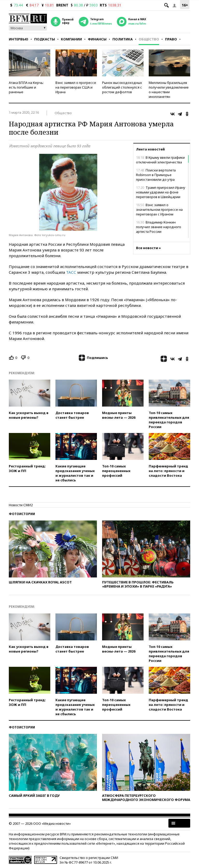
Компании (71, 39)
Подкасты (45, 39)
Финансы (97, 39)
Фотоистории (22, 514)
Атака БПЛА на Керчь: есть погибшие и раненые (26, 87)
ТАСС (71, 272)
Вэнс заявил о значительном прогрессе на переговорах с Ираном (159, 209)
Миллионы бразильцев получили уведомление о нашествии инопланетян (169, 90)
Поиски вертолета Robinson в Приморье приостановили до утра (156, 175)
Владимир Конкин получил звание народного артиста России (159, 227)
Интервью (19, 39)
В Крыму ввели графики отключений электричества (160, 160)
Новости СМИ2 (21, 505)
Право (171, 39)
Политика (123, 39)
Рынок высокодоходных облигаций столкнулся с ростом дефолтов (122, 87)
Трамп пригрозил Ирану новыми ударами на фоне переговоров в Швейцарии (161, 192)
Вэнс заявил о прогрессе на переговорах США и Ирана (76, 87)
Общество (149, 39)
